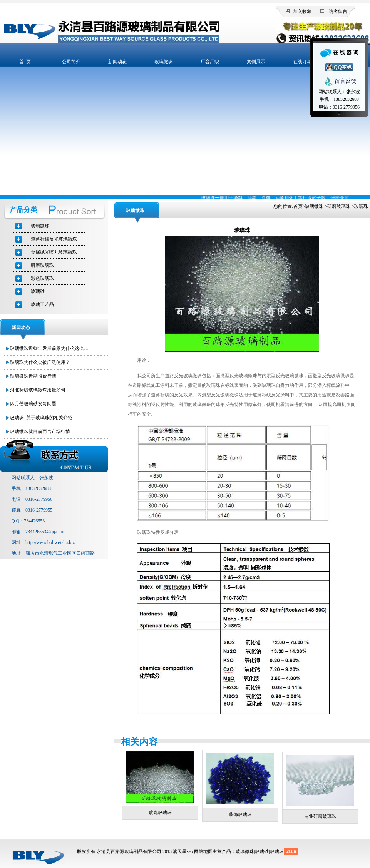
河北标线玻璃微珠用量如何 (38, 390)
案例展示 (256, 62)
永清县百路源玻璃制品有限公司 (129, 851)
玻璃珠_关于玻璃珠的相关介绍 (41, 418)
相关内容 (139, 742)
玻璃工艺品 (42, 304)
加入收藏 (302, 12)
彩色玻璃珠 (42, 278)
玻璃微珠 (164, 62)
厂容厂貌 (210, 62)
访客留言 (338, 12)
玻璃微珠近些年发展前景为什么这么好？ (50, 348)
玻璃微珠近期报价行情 (33, 376)
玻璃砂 (38, 291)
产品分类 (23, 210)
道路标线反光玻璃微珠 (54, 239)
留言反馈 (339, 82)
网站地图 (203, 851)
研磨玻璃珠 (339, 206)
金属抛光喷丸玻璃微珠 (54, 252)
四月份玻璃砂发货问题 (33, 404)
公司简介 (71, 62)
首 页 (25, 62)
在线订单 (302, 62)
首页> (299, 206)
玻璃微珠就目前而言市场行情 (40, 431)
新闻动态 (117, 62)
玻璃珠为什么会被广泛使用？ (40, 362)
